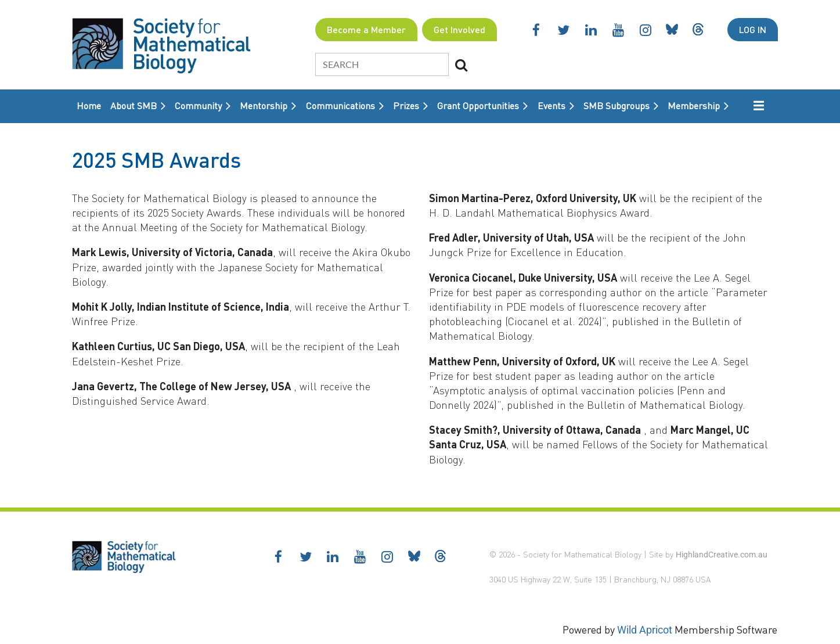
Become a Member (366, 29)
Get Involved (459, 29)
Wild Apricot (645, 630)
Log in (753, 29)
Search (461, 65)
